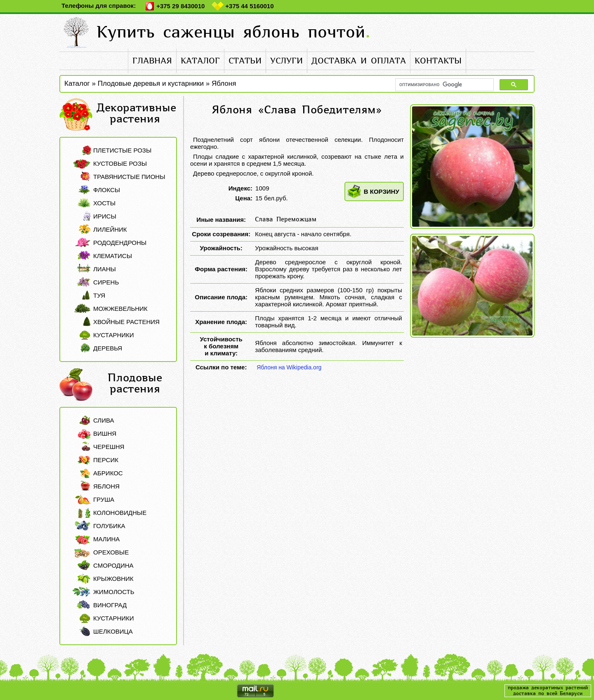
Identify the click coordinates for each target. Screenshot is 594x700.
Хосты (104, 203)
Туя (99, 295)
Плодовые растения (135, 383)
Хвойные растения (126, 322)
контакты (438, 61)
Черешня (109, 447)
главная (152, 61)
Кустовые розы (120, 163)
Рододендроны (120, 243)
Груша (104, 499)
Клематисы (113, 256)
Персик (106, 460)
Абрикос (108, 473)
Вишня (105, 433)
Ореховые (111, 552)
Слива (104, 420)
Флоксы (107, 190)
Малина (106, 539)
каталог (200, 61)
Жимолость (114, 592)
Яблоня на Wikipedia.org (289, 367)
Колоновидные (120, 513)
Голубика (109, 526)
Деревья (108, 348)
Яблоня (224, 83)
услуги (286, 61)
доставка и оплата (359, 61)
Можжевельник (120, 309)
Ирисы (105, 216)
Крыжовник (113, 579)
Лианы (105, 269)
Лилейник (110, 229)
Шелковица (113, 631)
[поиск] (444, 85)
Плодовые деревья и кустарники (151, 83)
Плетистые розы (122, 150)
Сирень (106, 282)
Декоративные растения (136, 113)
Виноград (110, 605)
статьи (245, 61)
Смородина (113, 565)
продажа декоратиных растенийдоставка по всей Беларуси (548, 691)
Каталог (77, 83)
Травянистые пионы (129, 177)
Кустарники (114, 335)
